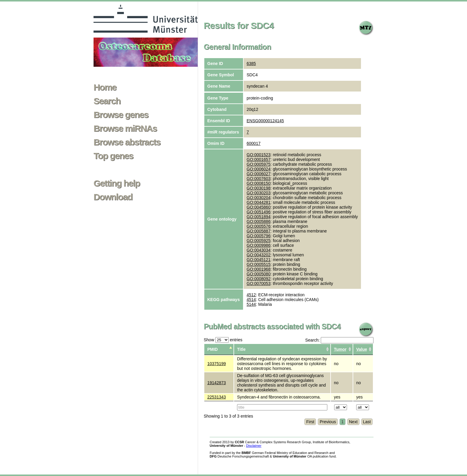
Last (367, 422)
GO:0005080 (259, 274)
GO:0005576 (259, 226)
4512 (251, 295)
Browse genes (121, 115)
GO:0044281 (259, 202)
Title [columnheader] (241, 349)
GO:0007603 (259, 179)
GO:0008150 (259, 183)
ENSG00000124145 (265, 121)
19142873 (217, 383)
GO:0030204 (259, 198)
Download (113, 197)
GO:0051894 (259, 217)
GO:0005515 (259, 264)
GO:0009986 (259, 245)
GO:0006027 (259, 174)
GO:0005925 (259, 241)
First (310, 422)
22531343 (217, 397)
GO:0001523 (259, 155)
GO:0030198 (259, 188)
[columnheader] (342, 349)
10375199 (217, 364)
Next (353, 422)
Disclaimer (254, 446)
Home (105, 87)
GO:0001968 (259, 269)
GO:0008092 (259, 279)
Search (107, 101)
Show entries (223, 340)
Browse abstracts (127, 142)
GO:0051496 (259, 212)
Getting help (117, 183)
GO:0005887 (259, 231)
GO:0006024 (259, 169)
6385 (251, 63)
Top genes (113, 156)
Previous (328, 422)
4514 (251, 300)
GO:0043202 (259, 255)
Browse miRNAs (125, 128)
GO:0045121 (259, 260)
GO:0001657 (259, 159)
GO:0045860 (259, 207)
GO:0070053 (259, 283)
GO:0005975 (259, 164)
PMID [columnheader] (213, 349)
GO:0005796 (259, 236)
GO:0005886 (259, 221)
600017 (254, 143)
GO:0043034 (259, 250)
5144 (251, 304)
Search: (339, 340)
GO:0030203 (259, 193)
